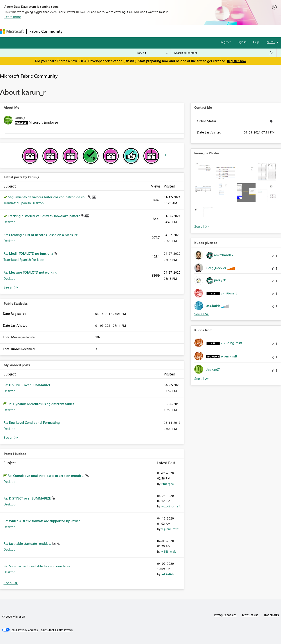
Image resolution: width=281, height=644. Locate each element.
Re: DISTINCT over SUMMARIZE (27, 385)
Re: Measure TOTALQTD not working (30, 272)
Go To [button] (271, 42)
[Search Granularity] (152, 53)
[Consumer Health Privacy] (57, 630)
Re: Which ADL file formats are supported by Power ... (43, 521)
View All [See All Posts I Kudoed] (11, 583)
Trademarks (271, 615)
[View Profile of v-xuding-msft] (171, 506)
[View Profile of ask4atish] (168, 574)
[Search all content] (224, 53)
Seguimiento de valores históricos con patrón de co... (48, 197)
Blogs (149, 31)
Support (185, 31)
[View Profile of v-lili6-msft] (169, 551)
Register (226, 42)
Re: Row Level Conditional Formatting (32, 422)
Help (256, 42)
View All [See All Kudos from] (202, 379)
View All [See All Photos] (202, 226)
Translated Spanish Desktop (24, 203)
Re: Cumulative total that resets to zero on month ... (47, 476)
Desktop (10, 222)
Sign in (242, 42)
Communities (129, 31)
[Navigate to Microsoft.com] (12, 31)
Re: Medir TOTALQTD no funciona (29, 253)
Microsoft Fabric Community (29, 76)
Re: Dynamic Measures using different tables (41, 404)
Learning (166, 31)
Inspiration (92, 31)
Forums (73, 31)
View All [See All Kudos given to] (202, 314)
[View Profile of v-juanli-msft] (170, 529)
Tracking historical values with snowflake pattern (45, 216)
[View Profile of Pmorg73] (168, 484)
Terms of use (250, 615)
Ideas (110, 31)
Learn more (13, 17)
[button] (205, 172)
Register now (237, 61)
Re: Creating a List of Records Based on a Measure (41, 235)
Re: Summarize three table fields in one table (37, 566)
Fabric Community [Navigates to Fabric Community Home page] (46, 31)
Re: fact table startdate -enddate (28, 543)
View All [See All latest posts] (11, 287)
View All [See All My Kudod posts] (11, 437)
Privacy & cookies (225, 615)
